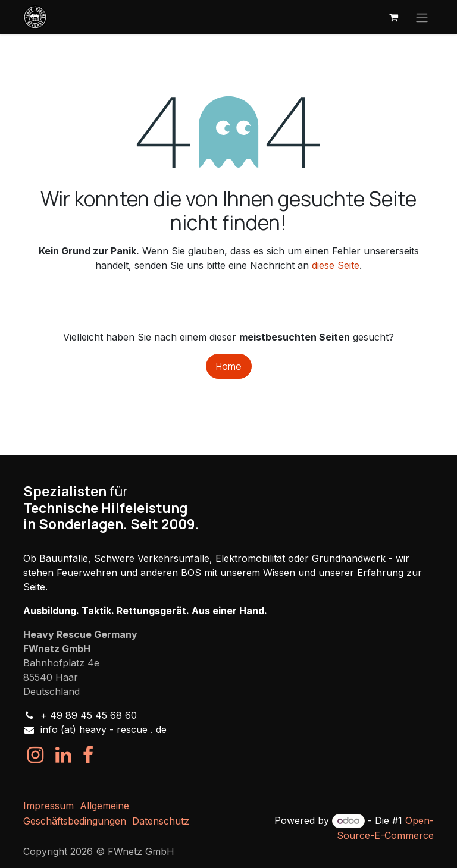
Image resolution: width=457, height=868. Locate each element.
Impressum (48, 806)
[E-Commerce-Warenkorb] (393, 17)
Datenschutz (161, 821)
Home (229, 366)
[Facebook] (88, 755)
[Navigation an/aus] (422, 17)
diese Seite (336, 265)
